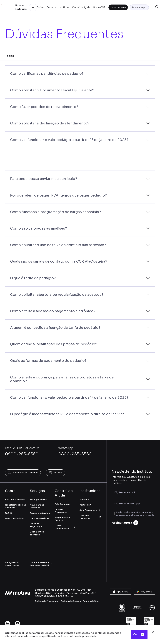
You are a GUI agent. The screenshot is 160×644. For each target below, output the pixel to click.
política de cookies (55, 636)
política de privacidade (83, 636)
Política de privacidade (143, 515)
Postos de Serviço (40, 513)
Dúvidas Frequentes (61, 511)
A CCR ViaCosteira (15, 500)
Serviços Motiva (39, 500)
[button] (139, 7)
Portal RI (86, 505)
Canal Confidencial (65, 527)
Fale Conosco (62, 504)
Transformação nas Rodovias (15, 506)
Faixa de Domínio (14, 518)
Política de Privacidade (47, 601)
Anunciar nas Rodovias (37, 506)
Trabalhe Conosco (91, 517)
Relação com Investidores (12, 564)
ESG (9, 513)
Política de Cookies (71, 601)
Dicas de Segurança (36, 525)
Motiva (85, 500)
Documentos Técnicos (37, 533)
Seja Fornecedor (90, 510)
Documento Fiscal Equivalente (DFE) (41, 564)
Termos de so (91, 601)
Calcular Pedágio (39, 518)
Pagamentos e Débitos (63, 519)
